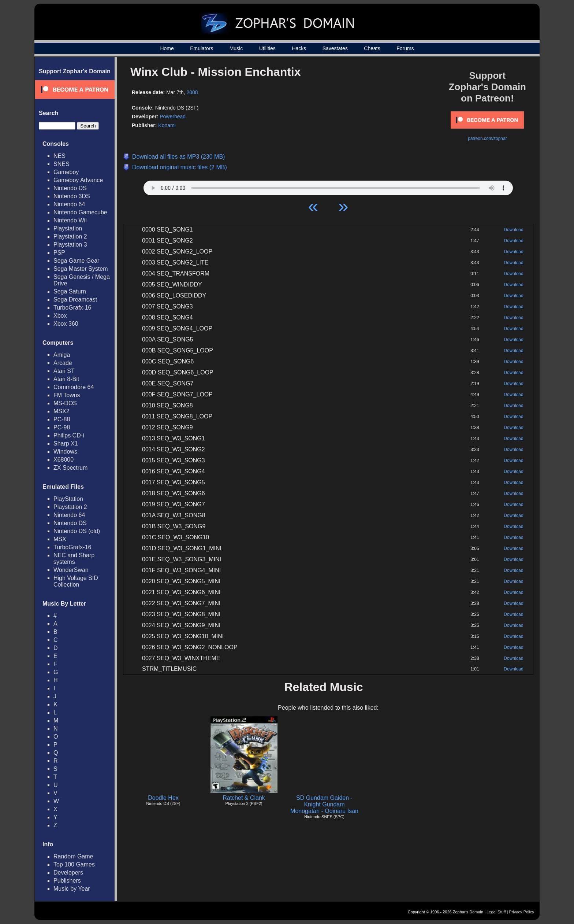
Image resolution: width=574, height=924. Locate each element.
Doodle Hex (163, 798)
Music (236, 48)
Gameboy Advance (78, 180)
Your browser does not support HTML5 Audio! (328, 186)
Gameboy (66, 172)
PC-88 (62, 419)
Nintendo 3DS (72, 196)
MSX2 (61, 411)
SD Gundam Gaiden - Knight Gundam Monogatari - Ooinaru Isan (324, 804)
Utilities (267, 48)
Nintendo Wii (70, 220)
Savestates (335, 48)
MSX (60, 539)
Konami (167, 125)
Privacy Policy (522, 912)
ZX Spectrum (70, 468)
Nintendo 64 (69, 204)
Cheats (372, 48)
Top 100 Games (74, 864)
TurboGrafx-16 (72, 308)
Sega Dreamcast (75, 300)
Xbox (60, 316)
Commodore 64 (74, 387)
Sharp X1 (66, 443)
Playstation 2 (70, 236)
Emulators (202, 48)
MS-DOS (65, 403)
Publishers (67, 881)
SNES (61, 164)
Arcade (63, 363)
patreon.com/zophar (487, 138)
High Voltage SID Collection (76, 581)
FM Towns (67, 395)
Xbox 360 (66, 324)
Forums (405, 48)
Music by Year (72, 889)
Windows (65, 452)
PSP (59, 253)
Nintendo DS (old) (77, 531)
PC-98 (62, 427)
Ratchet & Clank (244, 798)
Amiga (62, 355)
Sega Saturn (70, 291)
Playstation (68, 228)
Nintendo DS (70, 188)
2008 (192, 92)
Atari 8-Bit (66, 379)
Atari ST (64, 371)
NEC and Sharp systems (74, 559)
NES (59, 156)
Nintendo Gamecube (80, 212)
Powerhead (173, 117)
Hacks (299, 48)
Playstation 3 (70, 245)
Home (167, 48)
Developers (68, 873)
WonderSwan (71, 570)
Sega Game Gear (76, 261)
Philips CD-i (69, 435)
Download (513, 230)
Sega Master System (81, 269)
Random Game (73, 856)
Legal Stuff (496, 912)
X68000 (64, 460)
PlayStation (68, 499)
